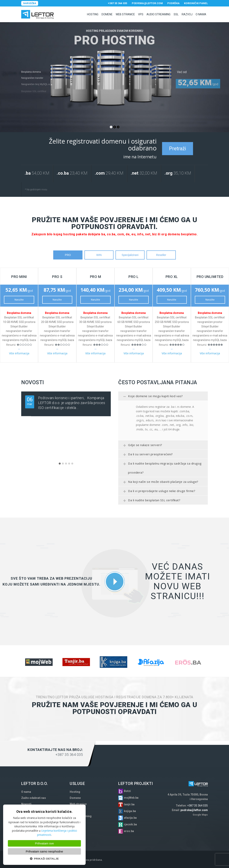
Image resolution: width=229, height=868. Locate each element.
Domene (107, 14)
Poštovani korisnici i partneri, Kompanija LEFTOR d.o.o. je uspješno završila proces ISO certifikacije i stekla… (72, 403)
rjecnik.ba (130, 824)
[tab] (163, 396)
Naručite (19, 300)
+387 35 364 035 (118, 3)
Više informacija (19, 353)
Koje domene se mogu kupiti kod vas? (152, 397)
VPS (141, 14)
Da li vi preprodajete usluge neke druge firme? (158, 492)
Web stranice (125, 14)
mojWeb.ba (131, 798)
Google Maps (200, 815)
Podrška (173, 3)
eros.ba (129, 831)
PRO (68, 255)
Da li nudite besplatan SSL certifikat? (151, 501)
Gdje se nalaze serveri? (142, 446)
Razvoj (187, 14)
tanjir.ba (129, 804)
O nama (201, 14)
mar (30, 401)
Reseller (161, 255)
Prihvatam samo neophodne (44, 851)
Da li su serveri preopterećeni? (147, 455)
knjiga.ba (130, 811)
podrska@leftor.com (147, 3)
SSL (176, 14)
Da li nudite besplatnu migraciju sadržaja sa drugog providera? (161, 468)
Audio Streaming (158, 14)
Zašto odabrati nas (34, 798)
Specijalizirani (130, 255)
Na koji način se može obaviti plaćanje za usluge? (160, 483)
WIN (99, 255)
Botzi (127, 791)
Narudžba (30, 3)
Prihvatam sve (44, 843)
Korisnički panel (196, 3)
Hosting (93, 14)
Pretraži (178, 149)
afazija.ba (130, 818)
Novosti (26, 804)
